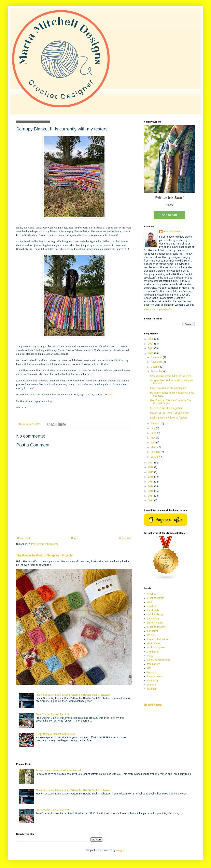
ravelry (151, 635)
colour (151, 656)
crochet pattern (156, 598)
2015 (151, 491)
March (155, 447)
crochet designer (157, 627)
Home (75, 538)
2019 (151, 472)
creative (152, 606)
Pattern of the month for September (170, 413)
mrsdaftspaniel (172, 232)
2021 (151, 463)
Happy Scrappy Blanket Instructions (56, 734)
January (156, 457)
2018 (151, 477)
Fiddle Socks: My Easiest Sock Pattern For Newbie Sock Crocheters (73, 695)
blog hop (152, 689)
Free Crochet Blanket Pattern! (52, 714)
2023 (151, 348)
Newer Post (24, 538)
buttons (151, 672)
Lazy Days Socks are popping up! (168, 388)
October (156, 367)
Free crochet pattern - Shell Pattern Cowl (58, 771)
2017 (151, 482)
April (153, 443)
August (155, 424)
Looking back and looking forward (169, 418)
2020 (151, 467)
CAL (149, 668)
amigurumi (153, 652)
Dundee (151, 685)
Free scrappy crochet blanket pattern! (171, 376)
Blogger (120, 850)
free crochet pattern (158, 639)
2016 (151, 486)
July (153, 428)
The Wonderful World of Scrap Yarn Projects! (45, 555)
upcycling (152, 681)
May (153, 438)
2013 (151, 501)
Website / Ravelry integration (166, 408)
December (157, 357)
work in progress (156, 647)
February (156, 452)
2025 (151, 339)
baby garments (155, 676)
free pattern (154, 664)
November (157, 362)
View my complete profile (158, 310)
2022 (151, 353)
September (157, 372)
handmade (153, 610)
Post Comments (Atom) (45, 544)
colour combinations (159, 660)
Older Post (125, 538)
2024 (151, 344)
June (154, 433)
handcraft (153, 631)
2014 (151, 496)
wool (150, 602)
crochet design (156, 614)
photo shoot (154, 643)
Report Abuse (153, 705)
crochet (151, 594)
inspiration (153, 619)
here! (110, 394)
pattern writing (155, 623)
